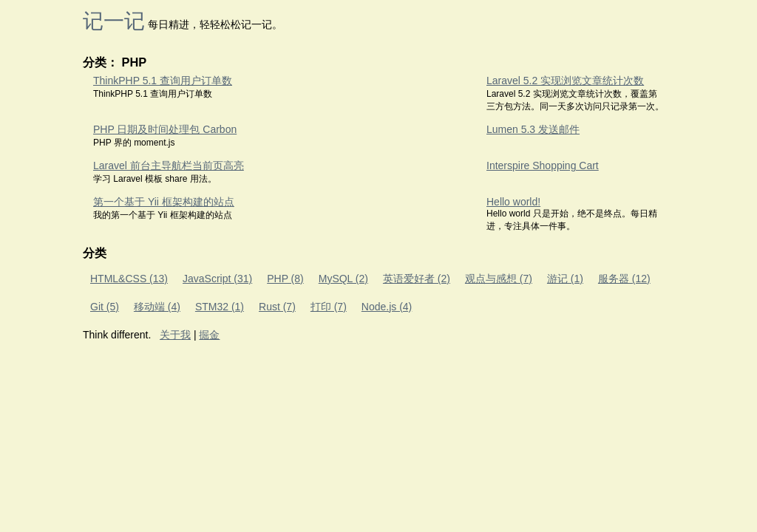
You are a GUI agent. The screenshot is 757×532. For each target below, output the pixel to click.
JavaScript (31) (217, 279)
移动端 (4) (157, 307)
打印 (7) (329, 307)
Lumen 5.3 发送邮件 (533, 129)
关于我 (175, 335)
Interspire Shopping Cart (543, 166)
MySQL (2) (343, 279)
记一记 (114, 21)
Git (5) (105, 307)
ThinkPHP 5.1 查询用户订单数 (163, 81)
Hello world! (513, 202)
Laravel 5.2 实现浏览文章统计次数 (565, 81)
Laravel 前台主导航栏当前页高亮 (169, 166)
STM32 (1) (220, 307)
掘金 (209, 335)
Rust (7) (277, 307)
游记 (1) (565, 279)
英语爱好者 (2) (417, 279)
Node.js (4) (387, 307)
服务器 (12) (624, 279)
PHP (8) (285, 279)
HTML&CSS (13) (129, 279)
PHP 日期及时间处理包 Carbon (165, 129)
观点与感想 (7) (499, 279)
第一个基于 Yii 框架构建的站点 (164, 202)
